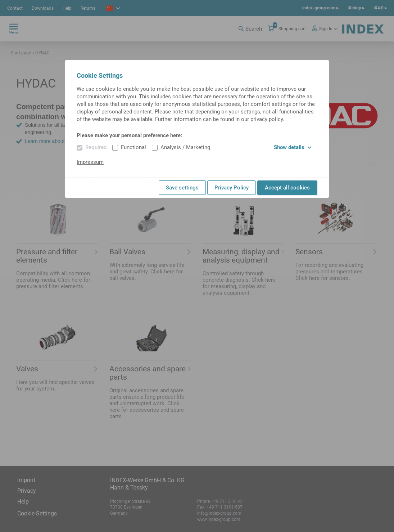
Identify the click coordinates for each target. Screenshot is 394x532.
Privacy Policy (232, 188)
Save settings (182, 188)
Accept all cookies (287, 188)
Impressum (90, 162)
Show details (293, 147)
